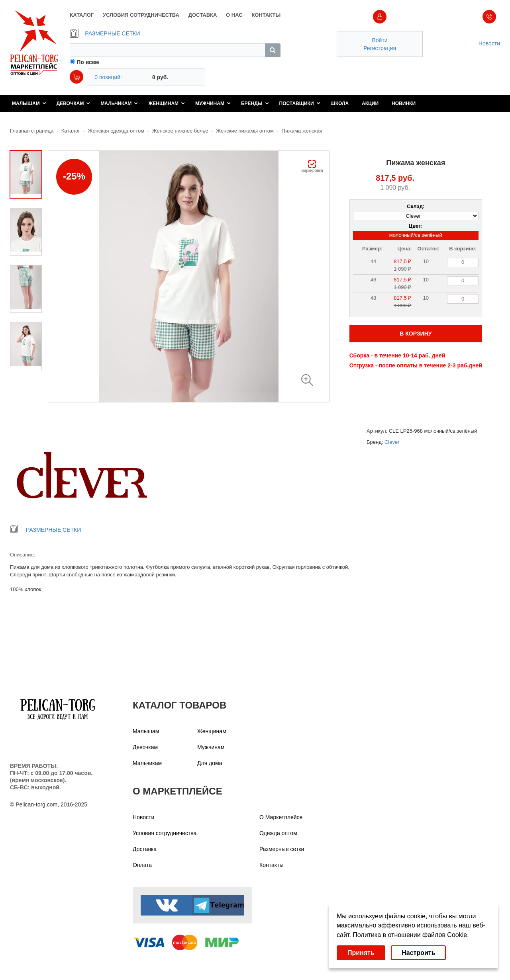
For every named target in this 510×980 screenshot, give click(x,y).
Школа (340, 103)
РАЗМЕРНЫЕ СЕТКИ (105, 33)
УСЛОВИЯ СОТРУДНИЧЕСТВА (141, 15)
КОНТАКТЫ (266, 15)
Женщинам (167, 103)
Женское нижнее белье (180, 131)
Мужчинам (213, 103)
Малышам (29, 103)
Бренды (255, 103)
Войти (380, 40)
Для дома (210, 763)
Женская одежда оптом (116, 131)
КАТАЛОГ (82, 15)
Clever (392, 442)
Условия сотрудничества (165, 833)
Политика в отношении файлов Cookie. (411, 935)
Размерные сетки (282, 849)
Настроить (418, 953)
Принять (361, 953)
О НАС (234, 15)
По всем (88, 62)
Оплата (142, 865)
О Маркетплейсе (281, 817)
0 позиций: (108, 77)
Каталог (71, 131)
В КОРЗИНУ (416, 334)
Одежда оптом (278, 833)
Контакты (271, 865)
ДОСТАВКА (203, 15)
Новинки (404, 103)
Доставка (145, 849)
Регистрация (380, 48)
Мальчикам (119, 103)
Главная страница (32, 131)
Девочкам (74, 103)
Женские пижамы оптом (245, 131)
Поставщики (300, 103)
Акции (370, 103)
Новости (489, 43)
